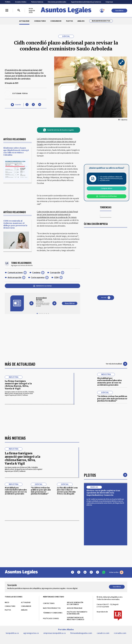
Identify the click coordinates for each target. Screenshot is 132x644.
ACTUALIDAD (24, 21)
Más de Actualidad (20, 364)
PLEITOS (69, 21)
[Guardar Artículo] (16, 105)
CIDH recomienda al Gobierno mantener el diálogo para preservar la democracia (15, 224)
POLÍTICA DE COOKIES (51, 619)
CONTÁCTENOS (49, 603)
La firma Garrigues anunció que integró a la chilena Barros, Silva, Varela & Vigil (18, 385)
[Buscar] (19, 11)
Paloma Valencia (37, 2)
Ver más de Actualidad (117, 364)
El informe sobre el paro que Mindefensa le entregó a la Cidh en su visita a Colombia (16, 151)
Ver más (106, 298)
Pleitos (90, 475)
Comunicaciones (15, 273)
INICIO (7, 603)
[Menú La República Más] (7, 11)
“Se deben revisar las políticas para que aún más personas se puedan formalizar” (112, 399)
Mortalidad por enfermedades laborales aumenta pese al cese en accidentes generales (109, 382)
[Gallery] (43, 302)
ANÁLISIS (81, 21)
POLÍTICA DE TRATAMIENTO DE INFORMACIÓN (77, 613)
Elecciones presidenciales (57, 2)
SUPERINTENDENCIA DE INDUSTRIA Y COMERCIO (76, 619)
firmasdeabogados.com (81, 633)
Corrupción (55, 273)
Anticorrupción (15, 277)
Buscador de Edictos (101, 21)
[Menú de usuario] (102, 11)
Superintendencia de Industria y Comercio (86, 2)
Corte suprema (38, 277)
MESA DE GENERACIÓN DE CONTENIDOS (75, 604)
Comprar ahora (107, 188)
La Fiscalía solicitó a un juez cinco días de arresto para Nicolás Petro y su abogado (67, 491)
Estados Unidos (21, 2)
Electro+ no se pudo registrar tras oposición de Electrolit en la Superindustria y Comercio (103, 493)
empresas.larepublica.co (55, 633)
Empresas (109, 2)
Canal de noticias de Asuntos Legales (58, 130)
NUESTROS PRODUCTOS (52, 608)
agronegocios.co (31, 633)
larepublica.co (12, 633)
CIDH (56, 277)
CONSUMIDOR (56, 21)
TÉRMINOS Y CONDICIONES (53, 613)
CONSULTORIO (40, 21)
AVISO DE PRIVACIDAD (75, 608)
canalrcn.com (103, 633)
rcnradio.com (120, 633)
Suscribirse (119, 11)
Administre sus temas (42, 286)
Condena (36, 273)
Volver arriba (116, 573)
